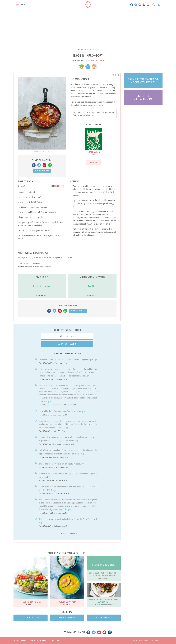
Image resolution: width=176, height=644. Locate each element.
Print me (116, 75)
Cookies (34, 640)
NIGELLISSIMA (97, 60)
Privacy (25, 640)
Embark (140, 640)
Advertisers (45, 640)
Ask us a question (67, 618)
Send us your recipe (30, 618)
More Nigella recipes (88, 50)
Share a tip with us (104, 618)
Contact (56, 640)
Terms (17, 640)
